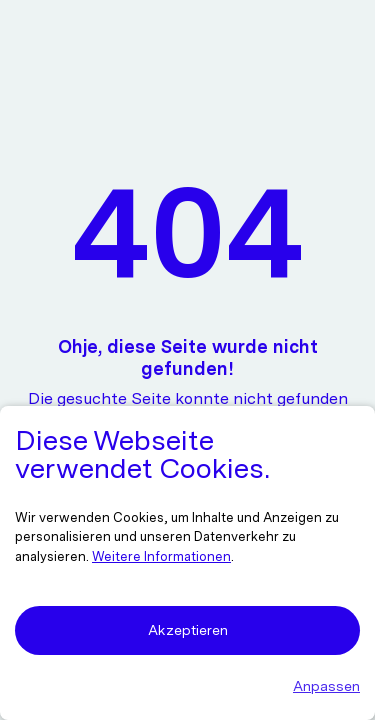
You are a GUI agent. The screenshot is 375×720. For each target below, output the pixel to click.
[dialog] (187, 563)
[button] (187, 686)
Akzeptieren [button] (188, 630)
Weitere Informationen (161, 556)
